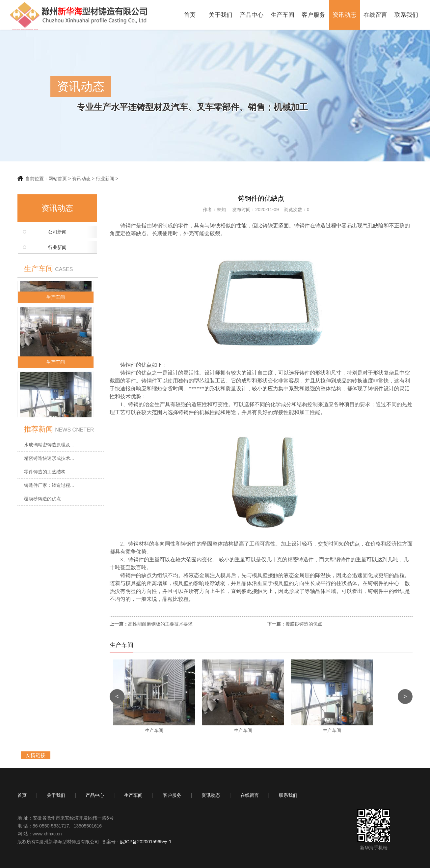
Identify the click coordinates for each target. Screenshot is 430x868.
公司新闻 (57, 232)
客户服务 (313, 15)
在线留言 (375, 15)
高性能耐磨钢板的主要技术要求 (160, 624)
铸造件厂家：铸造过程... (49, 485)
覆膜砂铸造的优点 (42, 499)
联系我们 (406, 15)
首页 (190, 15)
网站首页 (58, 179)
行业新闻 (105, 179)
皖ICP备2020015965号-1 (146, 842)
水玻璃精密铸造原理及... (49, 445)
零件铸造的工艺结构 (45, 472)
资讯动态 (344, 15)
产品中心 (252, 15)
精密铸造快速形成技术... (49, 458)
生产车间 (282, 15)
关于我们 (221, 15)
